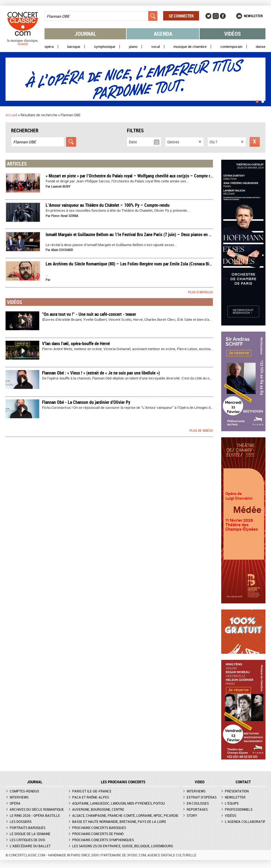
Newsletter (253, 16)
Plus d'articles (200, 292)
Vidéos (233, 34)
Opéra (49, 47)
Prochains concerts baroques (99, 828)
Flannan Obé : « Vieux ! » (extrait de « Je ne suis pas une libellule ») (101, 373)
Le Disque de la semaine (30, 834)
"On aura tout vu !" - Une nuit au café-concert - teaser (89, 314)
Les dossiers (21, 821)
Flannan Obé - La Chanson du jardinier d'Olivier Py (86, 402)
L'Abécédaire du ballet (30, 846)
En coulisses (198, 803)
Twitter (209, 16)
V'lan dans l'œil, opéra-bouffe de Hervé (76, 343)
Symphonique (105, 47)
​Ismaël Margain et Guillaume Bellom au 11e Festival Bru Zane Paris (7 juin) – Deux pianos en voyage (133, 234)
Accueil (11, 115)
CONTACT (243, 782)
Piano (133, 47)
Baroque (74, 47)
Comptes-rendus (24, 791)
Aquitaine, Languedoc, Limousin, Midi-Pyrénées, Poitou (118, 803)
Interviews (19, 797)
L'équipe (232, 803)
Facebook (223, 16)
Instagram (216, 16)
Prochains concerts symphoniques (103, 840)
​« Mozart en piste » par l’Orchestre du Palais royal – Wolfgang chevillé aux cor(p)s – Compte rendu (132, 176)
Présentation (237, 791)
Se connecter (181, 16)
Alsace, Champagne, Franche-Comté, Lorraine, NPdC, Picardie (125, 815)
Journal (85, 34)
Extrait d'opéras (202, 797)
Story (192, 815)
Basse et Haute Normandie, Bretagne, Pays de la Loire (119, 821)
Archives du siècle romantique (37, 809)
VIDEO (200, 782)
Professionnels (239, 809)
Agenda (163, 34)
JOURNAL (35, 782)
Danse (261, 47)
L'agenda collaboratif (245, 821)
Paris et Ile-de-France (92, 791)
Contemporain (231, 47)
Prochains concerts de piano (98, 834)
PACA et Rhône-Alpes (91, 797)
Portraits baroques (28, 828)
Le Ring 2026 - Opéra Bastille (35, 815)
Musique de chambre (190, 47)
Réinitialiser (255, 142)
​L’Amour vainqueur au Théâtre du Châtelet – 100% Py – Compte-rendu (108, 205)
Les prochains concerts (123, 782)
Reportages (197, 809)
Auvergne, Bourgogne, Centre (98, 809)
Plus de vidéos (201, 430)
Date (133, 142)
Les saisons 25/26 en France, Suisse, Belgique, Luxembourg (123, 846)
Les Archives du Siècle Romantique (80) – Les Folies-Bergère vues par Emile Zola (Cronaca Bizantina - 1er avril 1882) (148, 264)
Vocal (156, 47)
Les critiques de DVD (27, 840)
